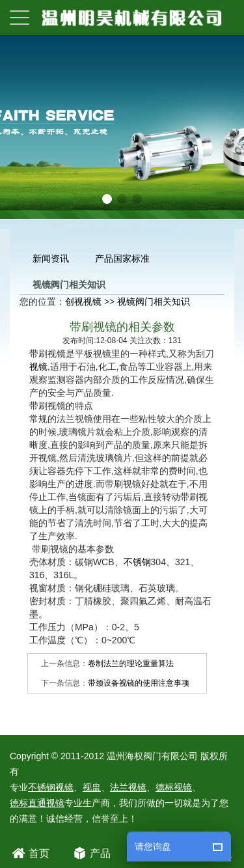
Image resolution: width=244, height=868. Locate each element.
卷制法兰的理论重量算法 (131, 664)
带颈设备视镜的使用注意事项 (139, 683)
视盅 (92, 787)
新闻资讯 (51, 259)
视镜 (38, 367)
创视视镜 (83, 301)
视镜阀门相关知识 (154, 301)
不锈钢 (137, 562)
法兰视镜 (128, 787)
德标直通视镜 (37, 803)
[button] (107, 199)
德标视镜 (174, 787)
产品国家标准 (122, 259)
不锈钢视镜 (51, 787)
